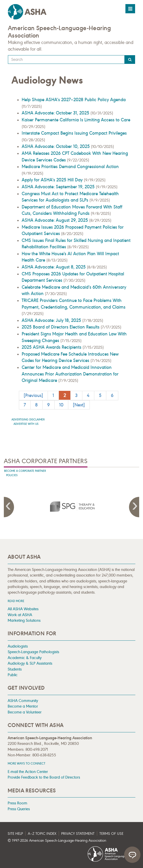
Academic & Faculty (25, 658)
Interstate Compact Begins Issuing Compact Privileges (74, 133)
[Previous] (33, 395)
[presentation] (72, 506)
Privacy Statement (78, 834)
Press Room (17, 803)
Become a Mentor (23, 706)
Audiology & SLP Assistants (30, 663)
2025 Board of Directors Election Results (61, 327)
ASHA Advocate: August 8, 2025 (54, 267)
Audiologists (18, 646)
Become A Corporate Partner (25, 471)
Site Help (15, 834)
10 (61, 405)
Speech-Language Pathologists (33, 652)
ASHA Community (23, 701)
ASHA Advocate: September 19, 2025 (59, 187)
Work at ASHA (20, 615)
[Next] (79, 405)
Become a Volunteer (25, 712)
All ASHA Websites (23, 609)
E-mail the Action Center (28, 772)
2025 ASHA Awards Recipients (52, 347)
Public (13, 675)
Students (15, 669)
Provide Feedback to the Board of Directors (44, 777)
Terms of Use (111, 834)
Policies (12, 475)
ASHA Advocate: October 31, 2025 (56, 113)
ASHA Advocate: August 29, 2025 (55, 220)
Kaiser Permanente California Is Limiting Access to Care (76, 120)
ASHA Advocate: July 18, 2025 (52, 320)
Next (134, 507)
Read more (16, 601)
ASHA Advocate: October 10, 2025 (56, 146)
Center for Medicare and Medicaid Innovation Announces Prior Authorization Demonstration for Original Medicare (70, 374)
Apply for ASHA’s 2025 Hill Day (53, 180)
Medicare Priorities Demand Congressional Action (70, 167)
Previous (9, 507)
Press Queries (19, 809)
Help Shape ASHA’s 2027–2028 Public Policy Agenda (74, 100)
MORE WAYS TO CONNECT (27, 763)
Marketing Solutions (24, 620)
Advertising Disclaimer (28, 420)
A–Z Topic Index (42, 834)
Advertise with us (26, 424)
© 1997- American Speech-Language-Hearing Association (57, 841)
